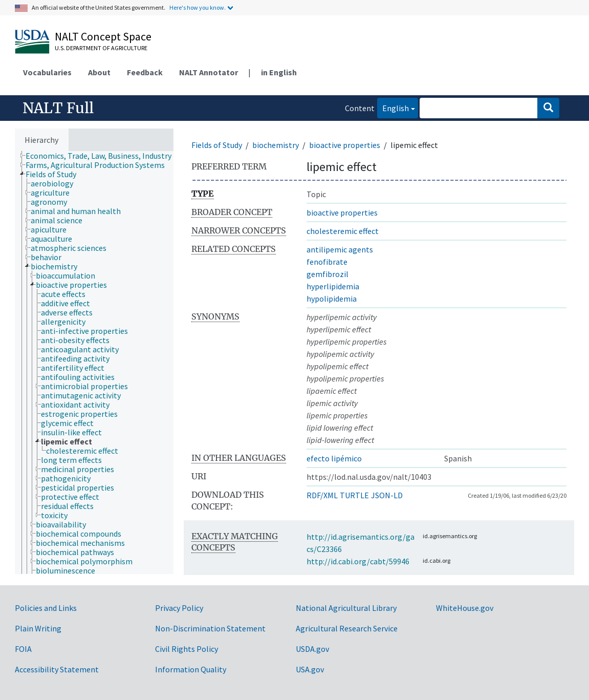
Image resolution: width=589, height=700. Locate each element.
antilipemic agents (340, 249)
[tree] (94, 363)
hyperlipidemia (333, 286)
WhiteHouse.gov (465, 608)
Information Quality (191, 669)
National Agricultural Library (346, 608)
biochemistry (276, 145)
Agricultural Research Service (347, 628)
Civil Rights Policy (187, 649)
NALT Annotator (209, 72)
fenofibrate (327, 262)
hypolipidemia (332, 299)
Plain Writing (38, 628)
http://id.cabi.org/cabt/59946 (358, 561)
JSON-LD (387, 495)
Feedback (145, 72)
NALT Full (58, 108)
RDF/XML (322, 495)
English (393, 107)
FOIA (23, 649)
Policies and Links (46, 608)
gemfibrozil (328, 274)
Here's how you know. (198, 7)
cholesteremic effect (343, 231)
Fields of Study (217, 145)
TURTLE (354, 495)
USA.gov (310, 669)
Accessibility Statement (57, 669)
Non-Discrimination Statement (210, 628)
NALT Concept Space (103, 36)
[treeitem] (103, 156)
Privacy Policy (179, 608)
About (99, 72)
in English (279, 72)
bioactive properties (345, 145)
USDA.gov (312, 649)
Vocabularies (47, 72)
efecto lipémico (334, 458)
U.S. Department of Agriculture (101, 48)
